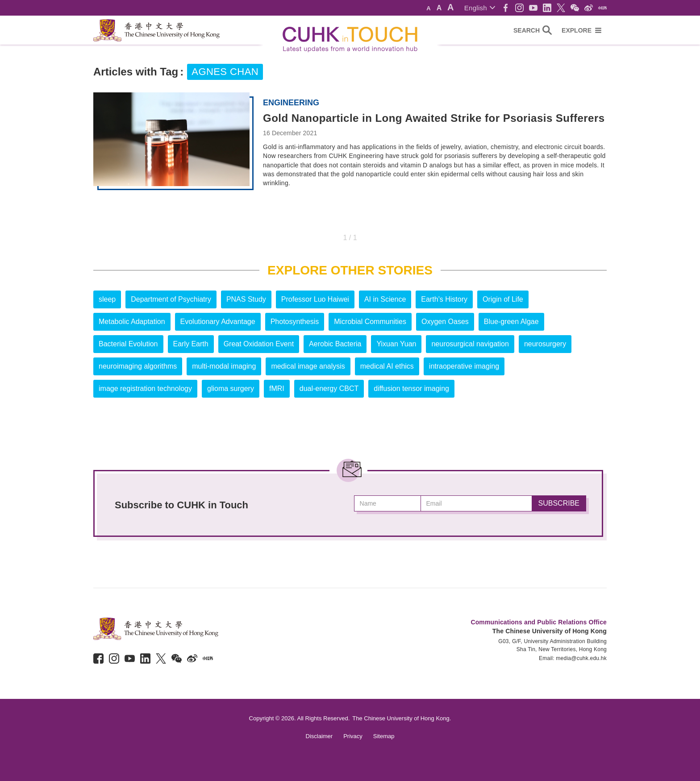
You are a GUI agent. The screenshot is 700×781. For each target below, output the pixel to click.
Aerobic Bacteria (335, 344)
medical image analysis (308, 366)
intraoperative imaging (464, 366)
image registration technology (145, 388)
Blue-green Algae (511, 322)
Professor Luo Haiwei (315, 299)
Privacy (353, 736)
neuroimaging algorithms (138, 366)
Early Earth (191, 344)
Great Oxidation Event (259, 344)
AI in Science (385, 299)
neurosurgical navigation (470, 344)
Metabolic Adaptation (132, 322)
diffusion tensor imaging (411, 388)
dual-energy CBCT (329, 388)
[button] (480, 8)
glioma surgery (231, 388)
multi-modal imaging (224, 366)
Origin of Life (503, 299)
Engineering (291, 103)
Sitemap (384, 736)
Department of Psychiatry (171, 299)
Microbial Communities (370, 322)
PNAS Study (246, 299)
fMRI (277, 388)
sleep (107, 299)
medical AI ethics (387, 366)
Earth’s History (444, 299)
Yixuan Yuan (396, 344)
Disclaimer (319, 736)
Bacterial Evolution (128, 344)
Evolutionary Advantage (218, 322)
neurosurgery (545, 344)
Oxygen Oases (445, 322)
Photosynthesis (295, 322)
